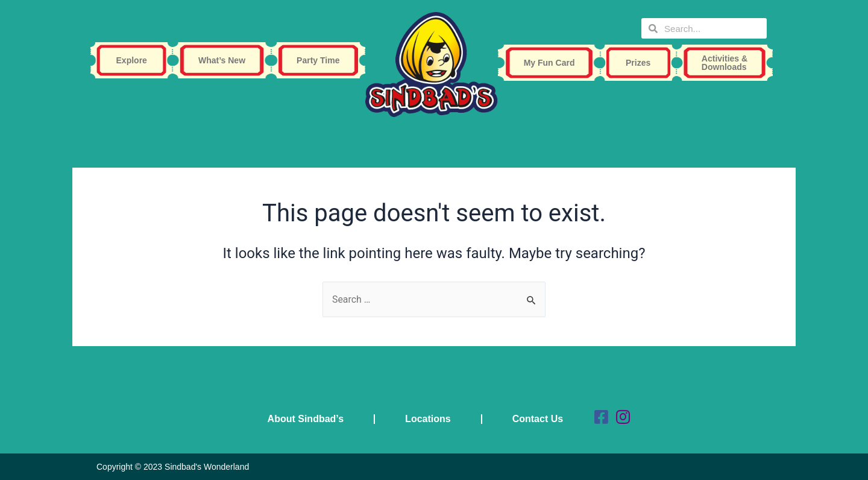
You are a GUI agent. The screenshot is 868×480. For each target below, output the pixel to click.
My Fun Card (552, 63)
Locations (428, 419)
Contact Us (538, 419)
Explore (135, 60)
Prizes (641, 63)
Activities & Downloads (728, 63)
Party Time (321, 60)
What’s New (225, 60)
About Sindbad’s (306, 419)
